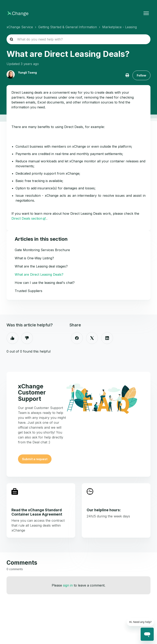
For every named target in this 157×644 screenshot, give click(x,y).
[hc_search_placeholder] (78, 39)
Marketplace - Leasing (119, 27)
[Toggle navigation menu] (146, 13)
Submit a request (35, 459)
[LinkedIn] (107, 338)
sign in (68, 585)
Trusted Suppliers (29, 291)
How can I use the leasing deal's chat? (45, 283)
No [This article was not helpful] (27, 338)
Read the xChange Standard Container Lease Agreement (37, 512)
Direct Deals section (27, 218)
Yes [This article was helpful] (12, 338)
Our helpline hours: (104, 510)
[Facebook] (77, 338)
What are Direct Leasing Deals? (39, 274)
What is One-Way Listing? (34, 258)
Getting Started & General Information (68, 27)
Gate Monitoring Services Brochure (42, 250)
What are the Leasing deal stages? (41, 266)
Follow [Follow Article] (141, 75)
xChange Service (20, 27)
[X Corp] (92, 338)
